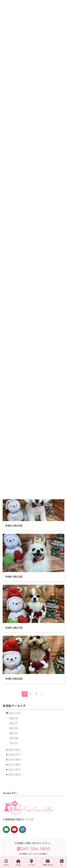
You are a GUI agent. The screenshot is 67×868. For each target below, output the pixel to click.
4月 (14, 728)
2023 (14, 760)
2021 (14, 769)
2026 (14, 713)
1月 (14, 743)
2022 (14, 765)
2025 (14, 750)
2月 (14, 738)
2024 (14, 755)
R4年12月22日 (14, 577)
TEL (62, 863)
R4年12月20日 (14, 679)
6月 (14, 718)
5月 (14, 723)
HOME (18, 863)
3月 (14, 733)
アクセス (32, 863)
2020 (14, 774)
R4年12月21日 (14, 628)
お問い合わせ (48, 863)
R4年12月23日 (14, 526)
